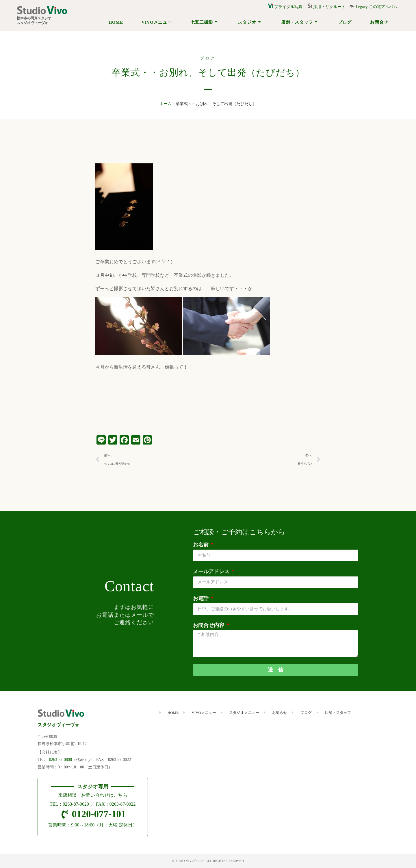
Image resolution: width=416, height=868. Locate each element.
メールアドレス (212, 572)
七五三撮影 (204, 22)
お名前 (201, 545)
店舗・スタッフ (299, 22)
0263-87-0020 (76, 804)
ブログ (345, 22)
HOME (116, 22)
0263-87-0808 (61, 760)
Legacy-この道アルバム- (374, 7)
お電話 (201, 598)
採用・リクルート (328, 7)
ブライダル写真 (285, 7)
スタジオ (250, 22)
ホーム (166, 104)
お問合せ (379, 22)
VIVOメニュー (157, 22)
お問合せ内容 (209, 625)
